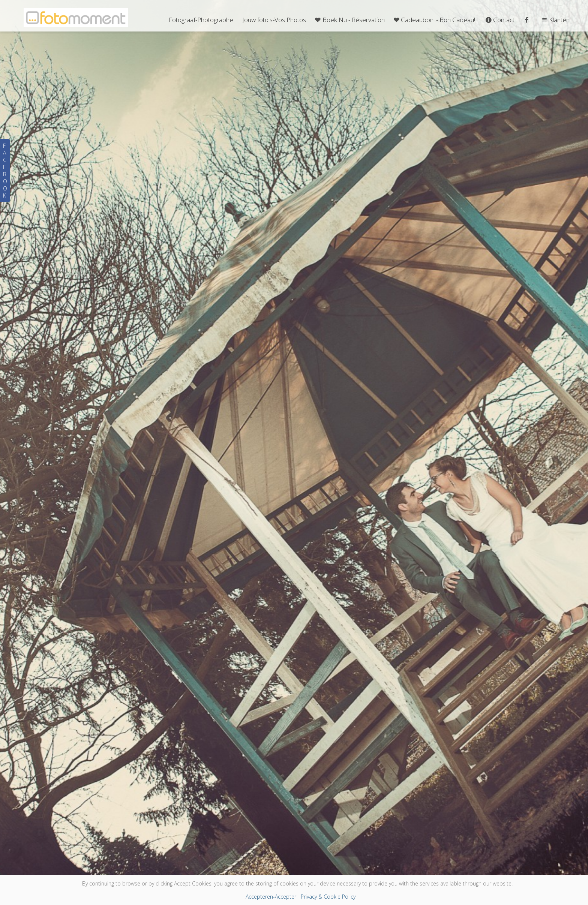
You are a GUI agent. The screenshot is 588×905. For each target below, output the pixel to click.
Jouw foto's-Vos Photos (274, 20)
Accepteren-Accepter (271, 897)
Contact (499, 20)
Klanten (555, 20)
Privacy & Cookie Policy (328, 897)
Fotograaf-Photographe (201, 20)
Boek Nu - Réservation (349, 20)
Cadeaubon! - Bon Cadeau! (434, 20)
